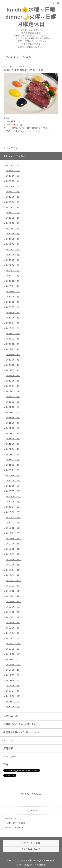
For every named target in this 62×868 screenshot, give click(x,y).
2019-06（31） (14, 560)
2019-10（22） (14, 539)
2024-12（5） (13, 223)
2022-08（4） (13, 365)
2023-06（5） (13, 313)
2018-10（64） (14, 602)
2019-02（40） (14, 581)
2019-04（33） (14, 570)
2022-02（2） (13, 397)
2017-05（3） (13, 686)
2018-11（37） (14, 596)
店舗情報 (8, 748)
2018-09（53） (14, 607)
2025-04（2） (13, 202)
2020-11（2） (13, 470)
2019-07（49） (14, 554)
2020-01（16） (14, 523)
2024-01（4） (13, 276)
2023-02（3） (13, 334)
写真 (6, 765)
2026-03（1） (13, 165)
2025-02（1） (13, 213)
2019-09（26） (14, 544)
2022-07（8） (13, 370)
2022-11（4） (13, 349)
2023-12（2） (13, 281)
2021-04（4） (13, 449)
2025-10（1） (13, 176)
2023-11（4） (13, 286)
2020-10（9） (13, 475)
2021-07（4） (13, 433)
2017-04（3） (13, 691)
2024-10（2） (13, 234)
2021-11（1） (13, 412)
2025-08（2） (13, 186)
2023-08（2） (13, 302)
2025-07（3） (13, 192)
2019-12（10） (14, 528)
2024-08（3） (13, 244)
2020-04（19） (14, 507)
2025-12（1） (13, 171)
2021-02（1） (13, 460)
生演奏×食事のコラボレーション (21, 732)
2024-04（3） (13, 265)
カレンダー (10, 756)
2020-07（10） (14, 491)
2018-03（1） (13, 638)
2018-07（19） (14, 617)
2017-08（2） (13, 670)
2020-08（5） (13, 486)
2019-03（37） (14, 575)
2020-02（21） (14, 518)
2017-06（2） (13, 680)
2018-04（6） (13, 633)
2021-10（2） (13, 418)
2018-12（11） (14, 591)
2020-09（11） (14, 481)
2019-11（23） (14, 533)
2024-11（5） (13, 228)
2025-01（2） (13, 218)
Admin (42, 865)
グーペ (33, 865)
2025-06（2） (13, 197)
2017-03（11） (14, 696)
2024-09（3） (13, 239)
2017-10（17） (14, 665)
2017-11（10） (14, 659)
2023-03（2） (13, 328)
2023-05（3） (13, 318)
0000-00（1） (13, 707)
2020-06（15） (14, 496)
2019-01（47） (14, 586)
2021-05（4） (13, 444)
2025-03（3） (13, 207)
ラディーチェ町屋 (23, 860)
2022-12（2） (13, 344)
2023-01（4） (13, 339)
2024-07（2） (13, 249)
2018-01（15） (14, 649)
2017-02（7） (13, 701)
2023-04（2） (13, 323)
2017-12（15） (14, 654)
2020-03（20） (14, 512)
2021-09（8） (13, 423)
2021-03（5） (13, 454)
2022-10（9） (13, 355)
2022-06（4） (13, 376)
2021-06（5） (13, 439)
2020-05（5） (13, 502)
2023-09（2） (13, 297)
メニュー (8, 740)
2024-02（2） (13, 271)
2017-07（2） (13, 675)
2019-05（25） (14, 565)
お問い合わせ (11, 716)
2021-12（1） (13, 407)
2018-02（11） (14, 644)
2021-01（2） (13, 465)
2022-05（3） (13, 381)
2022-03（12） (14, 391)
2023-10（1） (13, 292)
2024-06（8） (13, 255)
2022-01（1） (13, 402)
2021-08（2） (13, 428)
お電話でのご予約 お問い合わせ (21, 724)
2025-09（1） (13, 181)
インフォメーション (14, 156)
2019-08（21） (14, 549)
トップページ (11, 148)
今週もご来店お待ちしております (23, 70)
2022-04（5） (13, 386)
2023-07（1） (13, 307)
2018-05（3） (13, 628)
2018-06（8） (13, 623)
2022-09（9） (13, 360)
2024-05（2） (13, 260)
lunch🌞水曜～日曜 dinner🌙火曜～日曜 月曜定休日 (31, 17)
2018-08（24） (14, 612)
